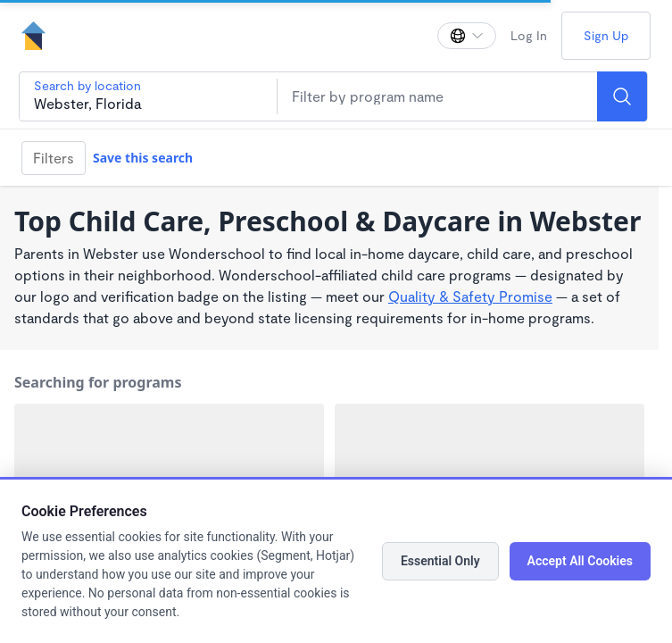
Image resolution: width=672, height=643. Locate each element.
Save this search (143, 158)
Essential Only (440, 561)
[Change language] (467, 36)
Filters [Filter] (54, 158)
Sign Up (606, 35)
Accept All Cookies (580, 561)
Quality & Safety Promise (470, 296)
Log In (529, 35)
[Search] (622, 96)
